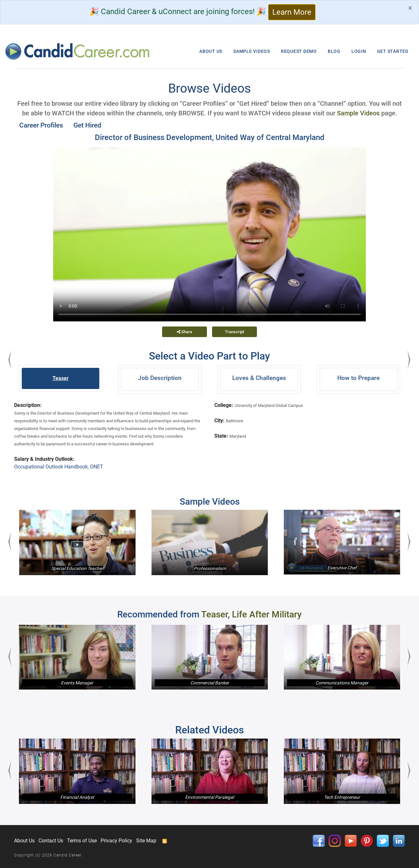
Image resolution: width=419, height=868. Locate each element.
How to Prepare (358, 378)
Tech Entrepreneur (342, 797)
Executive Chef (342, 568)
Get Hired (87, 125)
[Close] (410, 8)
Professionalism (210, 568)
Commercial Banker (210, 683)
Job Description (160, 378)
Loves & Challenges (259, 378)
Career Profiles (41, 125)
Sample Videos (358, 113)
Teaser (61, 378)
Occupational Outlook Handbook (51, 467)
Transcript (234, 332)
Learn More (292, 12)
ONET (97, 467)
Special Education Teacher (77, 568)
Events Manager (77, 683)
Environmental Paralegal (209, 797)
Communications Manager (342, 683)
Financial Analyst (77, 797)
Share (185, 332)
